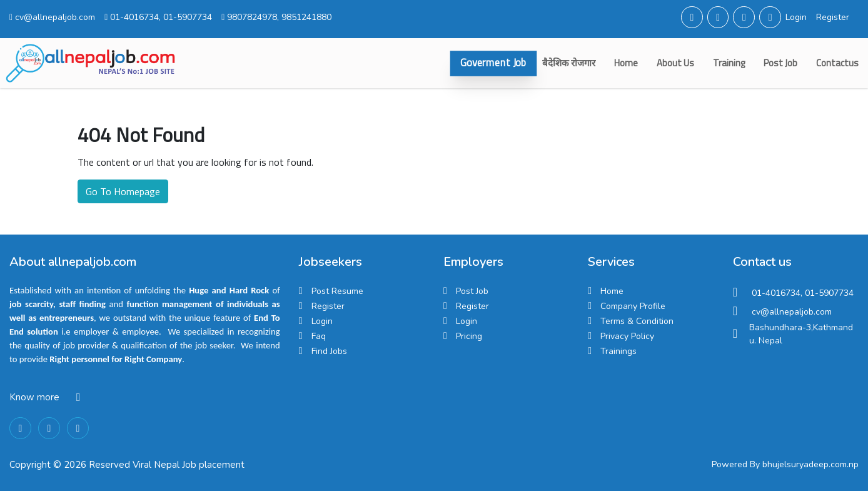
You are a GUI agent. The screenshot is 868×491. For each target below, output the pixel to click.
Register (833, 17)
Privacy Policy (627, 336)
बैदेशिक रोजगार (569, 63)
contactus (837, 63)
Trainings (618, 351)
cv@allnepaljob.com (52, 17)
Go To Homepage (123, 191)
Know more (34, 397)
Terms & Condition (637, 321)
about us (675, 63)
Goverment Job (493, 63)
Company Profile (633, 306)
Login (796, 17)
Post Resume (337, 291)
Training (729, 63)
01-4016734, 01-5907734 (158, 17)
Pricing (469, 336)
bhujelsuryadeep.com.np (810, 464)
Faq (319, 336)
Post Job (780, 63)
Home (626, 63)
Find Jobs (329, 351)
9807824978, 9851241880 (276, 17)
